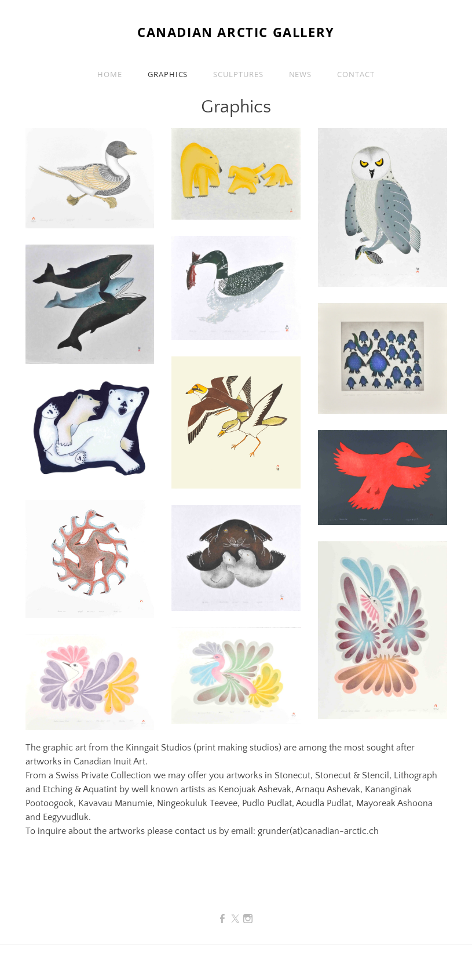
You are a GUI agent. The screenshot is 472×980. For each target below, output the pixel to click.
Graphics (168, 74)
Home (110, 74)
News (301, 74)
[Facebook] (222, 919)
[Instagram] (248, 919)
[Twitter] (235, 919)
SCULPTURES (238, 74)
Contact (356, 74)
